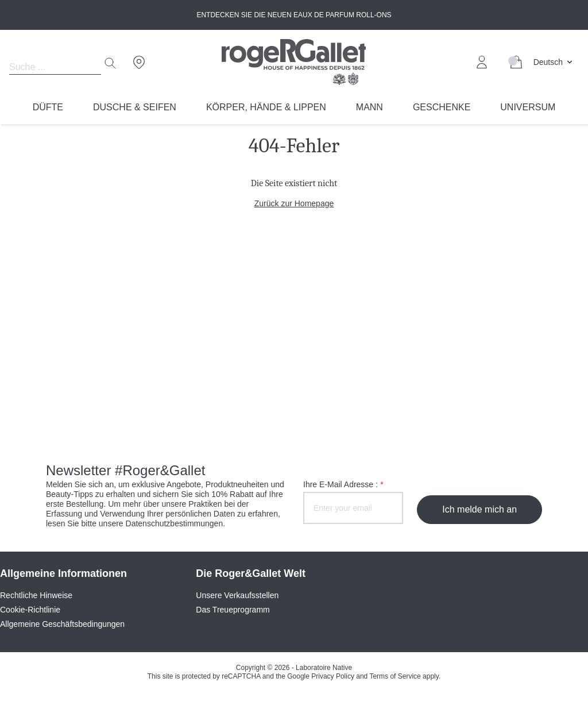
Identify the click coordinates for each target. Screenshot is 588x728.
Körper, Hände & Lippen (266, 107)
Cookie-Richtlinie (30, 610)
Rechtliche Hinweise (36, 595)
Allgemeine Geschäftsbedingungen (62, 624)
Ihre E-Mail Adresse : (343, 484)
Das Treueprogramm (233, 610)
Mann (370, 107)
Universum (528, 107)
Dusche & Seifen (135, 107)
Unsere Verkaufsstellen (237, 595)
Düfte (48, 107)
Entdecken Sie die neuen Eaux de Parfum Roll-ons (294, 15)
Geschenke (442, 107)
